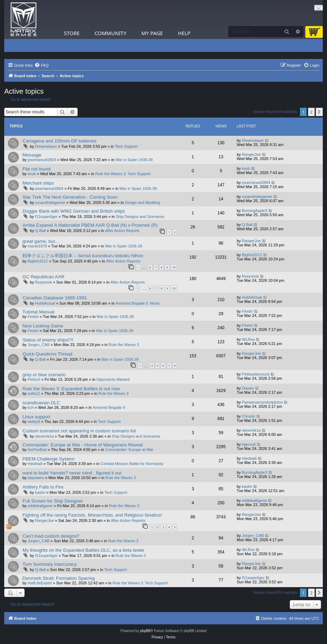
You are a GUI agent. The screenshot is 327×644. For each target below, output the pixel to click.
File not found (37, 169)
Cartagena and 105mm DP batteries (60, 141)
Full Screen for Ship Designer (53, 501)
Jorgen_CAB (39, 345)
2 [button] (311, 112)
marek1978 (37, 246)
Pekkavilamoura (256, 374)
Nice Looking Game (43, 326)
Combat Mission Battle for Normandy (132, 464)
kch (31, 407)
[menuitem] (41, 65)
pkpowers (36, 478)
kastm (40, 492)
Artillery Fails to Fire (43, 487)
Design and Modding (142, 203)
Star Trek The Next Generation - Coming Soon (70, 197)
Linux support (36, 417)
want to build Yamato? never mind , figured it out (72, 473)
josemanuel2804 (42, 160)
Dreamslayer (46, 146)
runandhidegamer (50, 203)
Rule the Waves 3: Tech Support (123, 174)
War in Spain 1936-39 (134, 160)
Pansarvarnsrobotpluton (263, 402)
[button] (319, 112)
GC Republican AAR (43, 277)
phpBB (145, 631)
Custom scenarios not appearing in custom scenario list (79, 431)
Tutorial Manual (38, 312)
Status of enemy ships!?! (48, 340)
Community (110, 33)
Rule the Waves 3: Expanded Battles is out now (71, 389)
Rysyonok (44, 282)
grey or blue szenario (44, 375)
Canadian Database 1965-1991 (55, 298)
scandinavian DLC (41, 403)
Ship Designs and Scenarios (140, 217)
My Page (152, 33)
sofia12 (34, 393)
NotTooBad (37, 450)
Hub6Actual (45, 303)
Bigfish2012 (38, 261)
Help (184, 33)
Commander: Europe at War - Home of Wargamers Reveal (83, 445)
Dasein (248, 388)
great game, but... (41, 241)
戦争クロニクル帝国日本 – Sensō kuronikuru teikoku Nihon (83, 256)
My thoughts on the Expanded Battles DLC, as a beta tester (83, 550)
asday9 (34, 421)
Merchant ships (38, 183)
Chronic (249, 416)
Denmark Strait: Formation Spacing (59, 578)
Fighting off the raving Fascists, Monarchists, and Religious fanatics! (92, 515)
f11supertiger (46, 217)
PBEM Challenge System (48, 459)
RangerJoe (251, 154)
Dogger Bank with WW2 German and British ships (74, 211)
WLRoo (248, 339)
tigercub (249, 444)
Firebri (33, 317)
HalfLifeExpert (40, 583)
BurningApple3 (255, 211)
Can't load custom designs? (51, 536)
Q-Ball (41, 231)
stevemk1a (44, 436)
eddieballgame (40, 506)
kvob (32, 174)
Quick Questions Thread (47, 354)
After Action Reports (123, 231)
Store (72, 33)
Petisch (34, 379)
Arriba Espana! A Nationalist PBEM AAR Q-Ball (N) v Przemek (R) (90, 225)
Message (32, 155)
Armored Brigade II (109, 407)
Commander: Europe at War (129, 450)
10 (174, 267)
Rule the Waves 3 (124, 345)
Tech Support (126, 146)
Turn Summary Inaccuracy (50, 564)
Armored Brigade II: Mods (138, 303)
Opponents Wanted (113, 379)
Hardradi (35, 464)
